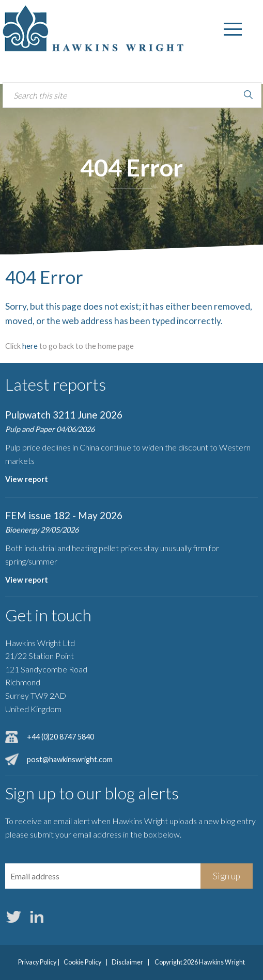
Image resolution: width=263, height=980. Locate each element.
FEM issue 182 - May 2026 (64, 515)
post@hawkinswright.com (70, 759)
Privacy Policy (37, 962)
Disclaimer (127, 962)
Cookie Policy (82, 962)
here (30, 346)
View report (27, 479)
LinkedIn (37, 917)
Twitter (13, 917)
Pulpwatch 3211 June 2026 (64, 415)
